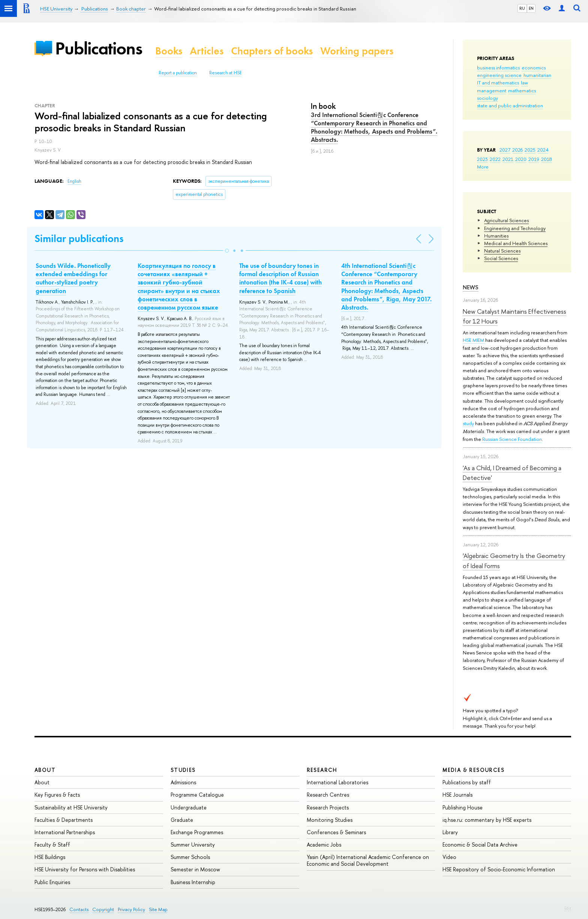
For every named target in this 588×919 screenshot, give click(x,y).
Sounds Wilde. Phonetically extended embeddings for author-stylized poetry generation (73, 278)
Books (169, 51)
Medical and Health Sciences (516, 243)
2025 (530, 150)
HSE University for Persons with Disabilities (85, 869)
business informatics (498, 68)
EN (531, 8)
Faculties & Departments (64, 820)
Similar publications (79, 238)
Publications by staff (467, 782)
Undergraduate (189, 807)
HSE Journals (457, 795)
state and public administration (510, 105)
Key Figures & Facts (57, 795)
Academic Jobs (324, 845)
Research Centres (328, 795)
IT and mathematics (498, 83)
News (471, 287)
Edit (568, 908)
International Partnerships (65, 832)
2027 (505, 150)
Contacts (79, 909)
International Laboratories (337, 782)
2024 (543, 150)
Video (449, 857)
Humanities (496, 236)
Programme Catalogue (197, 795)
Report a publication (178, 73)
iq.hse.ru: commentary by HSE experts (487, 820)
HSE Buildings (50, 857)
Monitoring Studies (330, 820)
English (74, 181)
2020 (521, 159)
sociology (487, 98)
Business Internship (193, 882)
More (483, 167)
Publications (99, 48)
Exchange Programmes (197, 832)
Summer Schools (190, 857)
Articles (207, 51)
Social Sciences (501, 258)
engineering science (499, 75)
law (524, 83)
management (492, 90)
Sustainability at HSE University (71, 807)
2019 (534, 159)
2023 (482, 159)
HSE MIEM (474, 340)
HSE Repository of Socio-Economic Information (499, 869)
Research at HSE (226, 73)
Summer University (193, 845)
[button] (227, 251)
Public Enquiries (52, 882)
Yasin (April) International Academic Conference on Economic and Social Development (368, 860)
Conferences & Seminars (336, 832)
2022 (495, 159)
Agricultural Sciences (506, 220)
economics (534, 68)
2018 (547, 159)
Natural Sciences (502, 251)
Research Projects (328, 807)
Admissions (183, 782)
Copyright (103, 909)
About (45, 770)
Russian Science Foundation (511, 439)
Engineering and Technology (515, 228)
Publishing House (463, 807)
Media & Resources (473, 770)
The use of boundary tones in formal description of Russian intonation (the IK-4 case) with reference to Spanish (280, 278)
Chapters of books (272, 51)
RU (522, 8)
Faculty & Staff (52, 845)
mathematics (522, 90)
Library (450, 832)
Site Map (158, 909)
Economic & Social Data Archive (480, 845)
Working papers (357, 51)
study (468, 423)
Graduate (182, 820)
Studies (183, 770)
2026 (517, 150)
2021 (508, 159)
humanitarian (537, 75)
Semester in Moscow (195, 869)
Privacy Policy (131, 909)
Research (322, 770)
